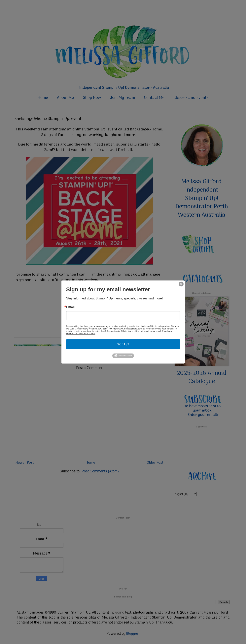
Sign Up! (123, 344)
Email (70, 307)
